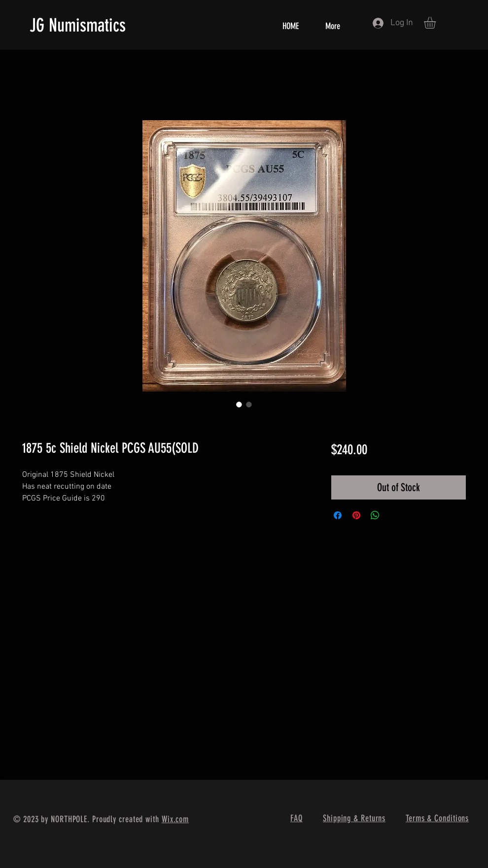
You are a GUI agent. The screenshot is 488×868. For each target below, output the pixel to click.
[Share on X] (394, 515)
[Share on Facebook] (338, 515)
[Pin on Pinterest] (356, 515)
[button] (437, 23)
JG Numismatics (78, 25)
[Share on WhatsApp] (375, 515)
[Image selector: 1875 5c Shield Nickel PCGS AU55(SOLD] (239, 404)
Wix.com (175, 819)
